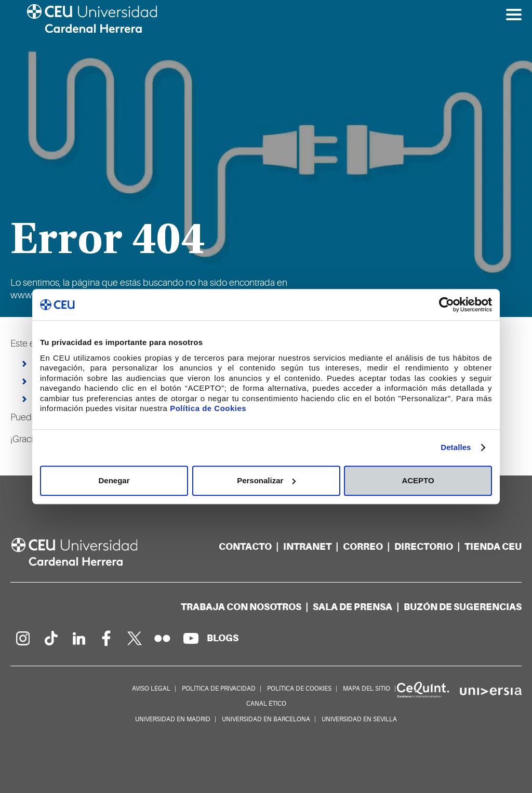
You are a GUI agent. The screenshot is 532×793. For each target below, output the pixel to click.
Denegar (114, 480)
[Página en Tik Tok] (50, 638)
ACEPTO (418, 480)
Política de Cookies (208, 408)
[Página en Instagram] (22, 638)
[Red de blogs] (223, 638)
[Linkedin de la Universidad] (78, 638)
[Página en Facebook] (107, 638)
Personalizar (266, 480)
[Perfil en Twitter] (135, 638)
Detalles (456, 447)
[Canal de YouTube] (191, 638)
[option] (266, 158)
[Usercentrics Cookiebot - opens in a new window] (447, 305)
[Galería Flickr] (163, 638)
